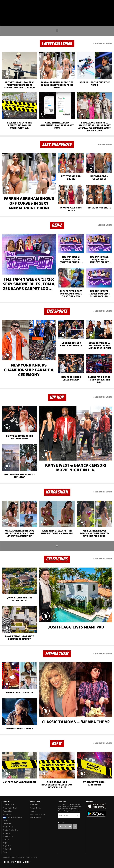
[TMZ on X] (9, 4)
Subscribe (78, 816)
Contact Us (34, 805)
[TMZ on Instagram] (20, 4)
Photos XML (7, 849)
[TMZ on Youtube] (14, 4)
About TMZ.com (8, 805)
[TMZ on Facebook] (4, 4)
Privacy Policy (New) (10, 808)
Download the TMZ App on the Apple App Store (96, 806)
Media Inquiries (36, 817)
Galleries (6, 840)
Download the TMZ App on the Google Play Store (96, 814)
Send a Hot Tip (36, 808)
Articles (5, 821)
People (5, 843)
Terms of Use (7, 811)
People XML (7, 846)
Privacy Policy (63, 811)
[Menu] (3, 15)
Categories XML (8, 836)
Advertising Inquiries (38, 814)
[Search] (111, 15)
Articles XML (7, 824)
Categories (6, 833)
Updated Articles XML (10, 830)
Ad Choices (7, 814)
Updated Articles (8, 827)
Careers (33, 811)
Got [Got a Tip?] (7, 10)
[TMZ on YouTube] (70, 826)
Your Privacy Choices (12, 817)
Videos (5, 852)
